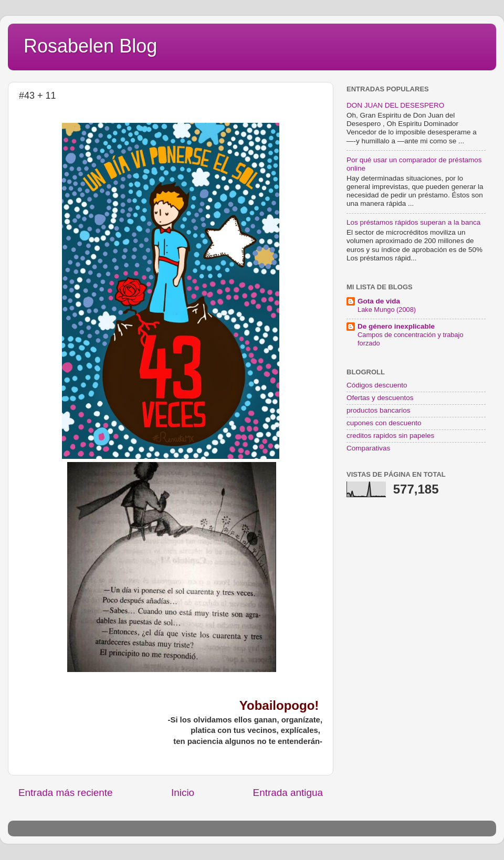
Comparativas (368, 448)
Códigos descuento (377, 385)
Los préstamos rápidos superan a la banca (413, 222)
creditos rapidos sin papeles (390, 436)
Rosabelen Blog (90, 46)
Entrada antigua (288, 793)
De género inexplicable (396, 326)
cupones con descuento (384, 423)
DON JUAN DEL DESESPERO (395, 105)
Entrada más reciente (66, 793)
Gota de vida (379, 301)
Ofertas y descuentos (380, 398)
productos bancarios (379, 410)
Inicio (183, 793)
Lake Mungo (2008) (387, 310)
